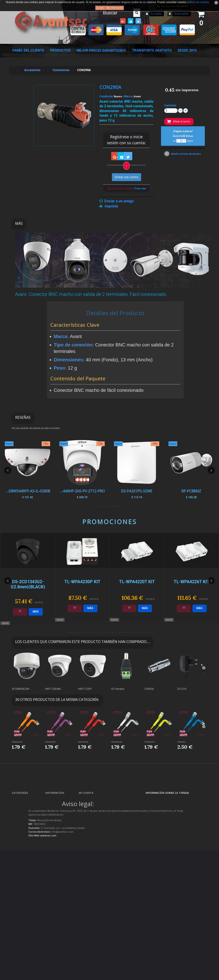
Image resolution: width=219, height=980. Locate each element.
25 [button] (151, 632)
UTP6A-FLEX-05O (17, 742)
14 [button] (113, 632)
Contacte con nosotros (59, 818)
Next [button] (211, 470)
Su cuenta (156, 14)
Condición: (106, 96)
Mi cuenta (86, 793)
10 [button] (99, 632)
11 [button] (103, 632)
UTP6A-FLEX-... (182, 742)
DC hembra (118, 689)
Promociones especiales (60, 800)
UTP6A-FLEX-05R (83, 742)
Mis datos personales (93, 824)
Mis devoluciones (90, 806)
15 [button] (116, 632)
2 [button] (116, 506)
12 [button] (106, 632)
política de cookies (198, 2)
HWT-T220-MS (53, 689)
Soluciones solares (24, 864)
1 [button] (120, 506)
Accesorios (20, 881)
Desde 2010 (187, 50)
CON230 (149, 689)
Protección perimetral (25, 858)
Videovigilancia (23, 806)
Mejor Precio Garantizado (101, 50)
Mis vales (87, 831)
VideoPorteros (22, 846)
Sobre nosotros (56, 831)
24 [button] (147, 632)
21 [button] (137, 632)
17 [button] (123, 632)
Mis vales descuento (92, 812)
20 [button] (133, 632)
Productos (60, 50)
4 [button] (109, 506)
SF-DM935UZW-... (22, 689)
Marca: (129, 96)
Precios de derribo (57, 837)
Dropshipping (55, 859)
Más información (114, 8)
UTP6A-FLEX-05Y (150, 742)
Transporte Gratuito (152, 50)
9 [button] (96, 632)
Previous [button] (8, 470)
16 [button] (120, 632)
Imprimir (111, 206)
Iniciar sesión (181, 14)
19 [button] (130, 632)
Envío (51, 843)
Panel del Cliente (28, 50)
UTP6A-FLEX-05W (117, 742)
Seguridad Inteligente (26, 800)
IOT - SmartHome (24, 887)
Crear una (140, 188)
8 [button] (92, 632)
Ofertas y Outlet (23, 899)
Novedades (54, 806)
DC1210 (182, 689)
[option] (191, 470)
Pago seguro (55, 824)
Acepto (100, 8)
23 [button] (144, 632)
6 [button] (103, 506)
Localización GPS (24, 829)
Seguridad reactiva (25, 852)
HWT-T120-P (85, 689)
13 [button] (109, 632)
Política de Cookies (57, 876)
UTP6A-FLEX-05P (50, 742)
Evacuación (21, 927)
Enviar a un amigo (119, 201)
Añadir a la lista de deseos (186, 154)
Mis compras (89, 800)
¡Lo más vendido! (57, 812)
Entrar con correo (127, 177)
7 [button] (99, 506)
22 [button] (140, 632)
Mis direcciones (90, 818)
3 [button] (113, 506)
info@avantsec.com (165, 817)
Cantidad (170, 105)
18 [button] (127, 632)
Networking (21, 823)
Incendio (19, 893)
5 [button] (106, 506)
